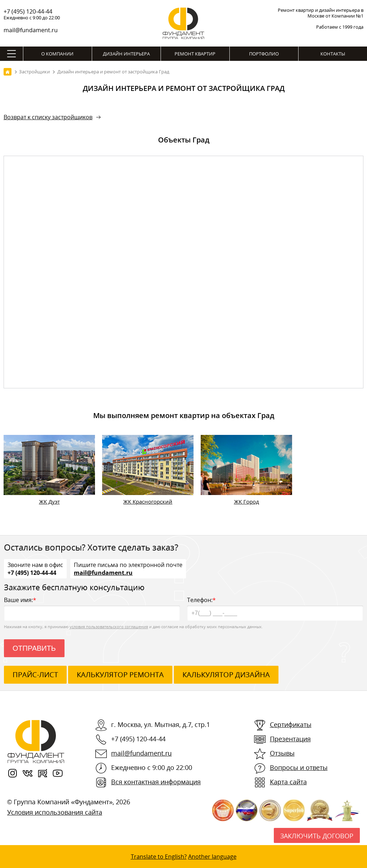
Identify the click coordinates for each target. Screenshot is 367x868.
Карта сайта (288, 782)
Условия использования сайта (55, 812)
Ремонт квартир (195, 54)
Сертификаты (291, 724)
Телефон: (275, 608)
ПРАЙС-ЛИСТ (35, 675)
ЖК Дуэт (49, 501)
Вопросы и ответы (299, 767)
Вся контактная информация (156, 782)
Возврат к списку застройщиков (48, 117)
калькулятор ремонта (120, 675)
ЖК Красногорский (148, 501)
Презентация (290, 739)
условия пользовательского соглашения (109, 627)
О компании (57, 54)
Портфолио (264, 54)
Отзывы (282, 753)
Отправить (34, 648)
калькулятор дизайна (226, 675)
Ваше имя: (92, 608)
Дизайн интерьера (126, 54)
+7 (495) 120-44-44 (28, 11)
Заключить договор (317, 836)
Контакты (333, 54)
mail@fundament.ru (31, 30)
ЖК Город (247, 501)
